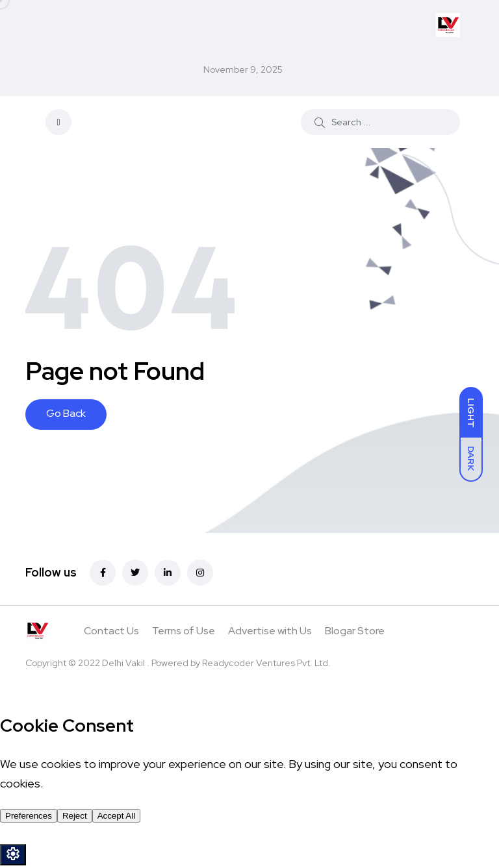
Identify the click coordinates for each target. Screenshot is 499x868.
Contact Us (111, 631)
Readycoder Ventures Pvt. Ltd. (266, 663)
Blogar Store (355, 631)
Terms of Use (184, 631)
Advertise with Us (270, 631)
